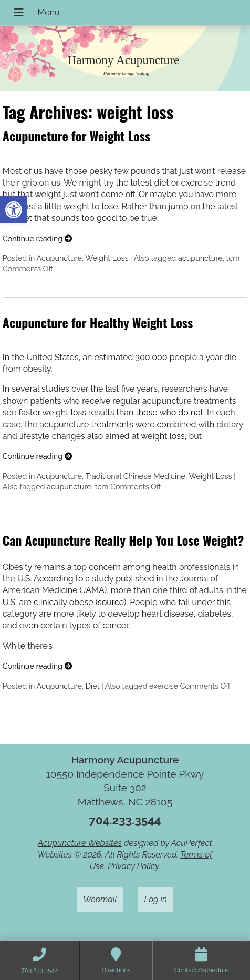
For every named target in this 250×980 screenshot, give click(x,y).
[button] (14, 210)
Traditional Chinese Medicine (135, 476)
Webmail (100, 899)
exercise (164, 686)
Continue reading (37, 238)
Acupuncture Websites (80, 843)
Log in (155, 899)
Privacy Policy (133, 866)
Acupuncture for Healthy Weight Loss (98, 322)
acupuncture (200, 258)
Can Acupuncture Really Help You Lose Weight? (123, 540)
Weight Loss (107, 258)
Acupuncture (59, 258)
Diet (93, 686)
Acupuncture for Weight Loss (76, 136)
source (111, 602)
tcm (233, 258)
